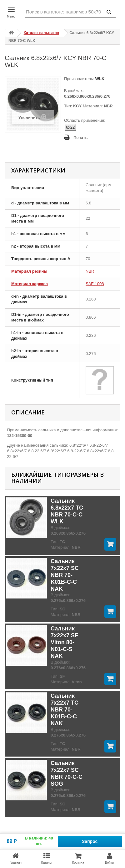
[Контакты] (12, 13)
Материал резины (29, 271)
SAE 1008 (95, 284)
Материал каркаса (30, 284)
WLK (99, 79)
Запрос (90, 841)
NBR (90, 271)
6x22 (70, 127)
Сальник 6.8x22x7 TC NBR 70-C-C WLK (67, 511)
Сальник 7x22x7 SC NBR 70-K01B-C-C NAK (65, 575)
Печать (80, 138)
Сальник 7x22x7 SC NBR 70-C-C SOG (67, 773)
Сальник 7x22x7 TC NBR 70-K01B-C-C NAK (65, 710)
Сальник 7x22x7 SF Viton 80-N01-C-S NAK (64, 642)
